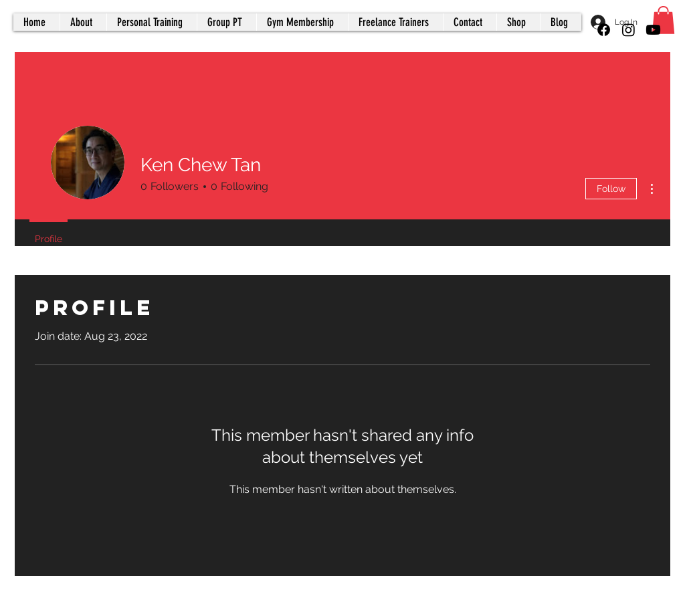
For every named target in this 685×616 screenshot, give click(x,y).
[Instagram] (628, 30)
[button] (663, 20)
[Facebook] (604, 30)
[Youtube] (653, 30)
